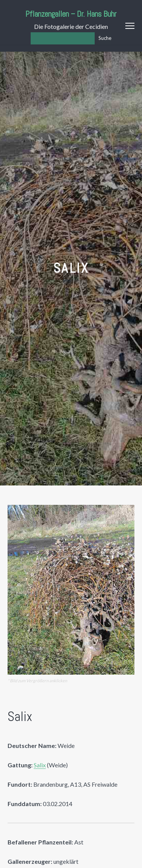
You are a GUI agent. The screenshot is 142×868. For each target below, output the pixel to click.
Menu (130, 26)
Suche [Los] (105, 38)
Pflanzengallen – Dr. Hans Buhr (71, 14)
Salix (40, 765)
